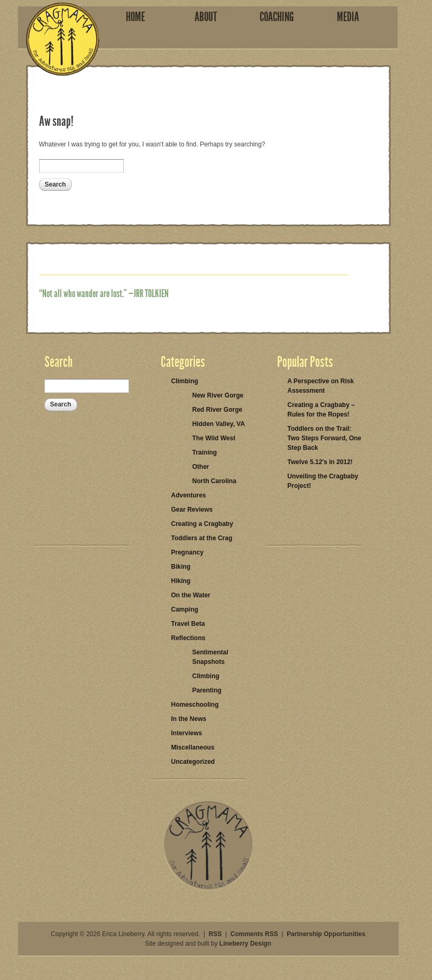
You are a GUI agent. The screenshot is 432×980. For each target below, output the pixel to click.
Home (135, 17)
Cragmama (63, 39)
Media (348, 17)
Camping (185, 609)
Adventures (189, 495)
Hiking (181, 581)
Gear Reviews (192, 510)
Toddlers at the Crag (202, 538)
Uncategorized (193, 762)
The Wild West (214, 438)
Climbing (185, 381)
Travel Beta (188, 624)
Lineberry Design (245, 944)
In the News (189, 719)
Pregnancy (187, 552)
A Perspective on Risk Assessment (321, 386)
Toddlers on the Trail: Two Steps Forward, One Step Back (325, 438)
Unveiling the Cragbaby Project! (323, 481)
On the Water (191, 595)
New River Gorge (218, 395)
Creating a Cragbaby (202, 524)
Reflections (189, 638)
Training (205, 452)
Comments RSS (254, 934)
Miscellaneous (193, 747)
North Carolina (214, 481)
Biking (181, 567)
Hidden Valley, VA (219, 424)
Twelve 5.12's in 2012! (320, 462)
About (206, 17)
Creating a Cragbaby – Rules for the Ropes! (321, 410)
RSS (215, 934)
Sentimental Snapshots (210, 657)
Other (201, 467)
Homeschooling (195, 705)
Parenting (207, 690)
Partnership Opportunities (326, 934)
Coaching (277, 17)
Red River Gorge (218, 410)
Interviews (187, 733)
